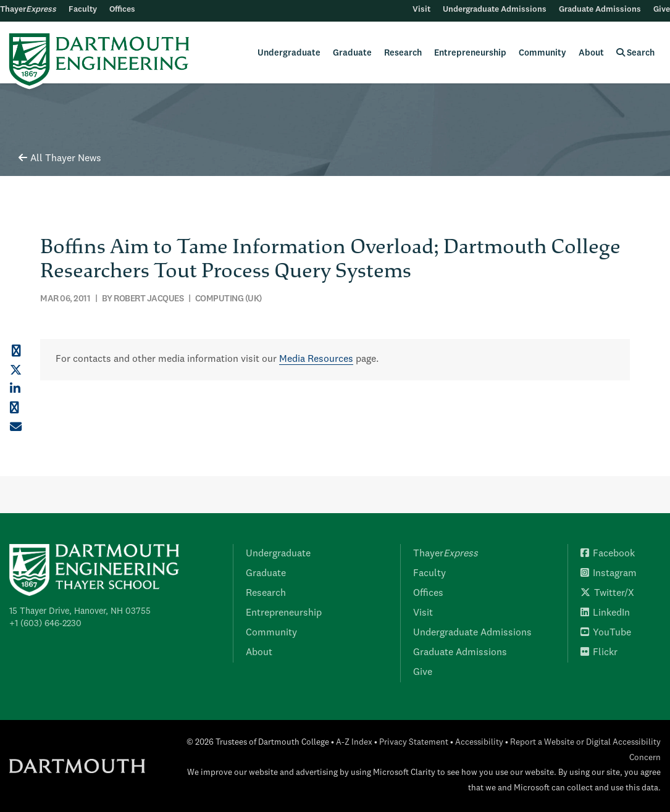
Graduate (352, 53)
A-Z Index (354, 743)
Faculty (83, 10)
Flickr (599, 653)
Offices (122, 10)
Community (542, 53)
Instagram (609, 574)
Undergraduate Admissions (495, 10)
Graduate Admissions (600, 10)
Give (662, 10)
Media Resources (316, 359)
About (591, 53)
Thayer (28, 10)
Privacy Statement (414, 743)
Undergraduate (289, 53)
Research (403, 53)
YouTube (606, 633)
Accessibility (479, 743)
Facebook (608, 554)
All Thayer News (60, 159)
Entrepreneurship (470, 53)
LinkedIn (605, 613)
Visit (421, 10)
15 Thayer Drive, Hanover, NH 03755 (80, 611)
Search (635, 53)
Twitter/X (607, 593)
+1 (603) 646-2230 (45, 624)
